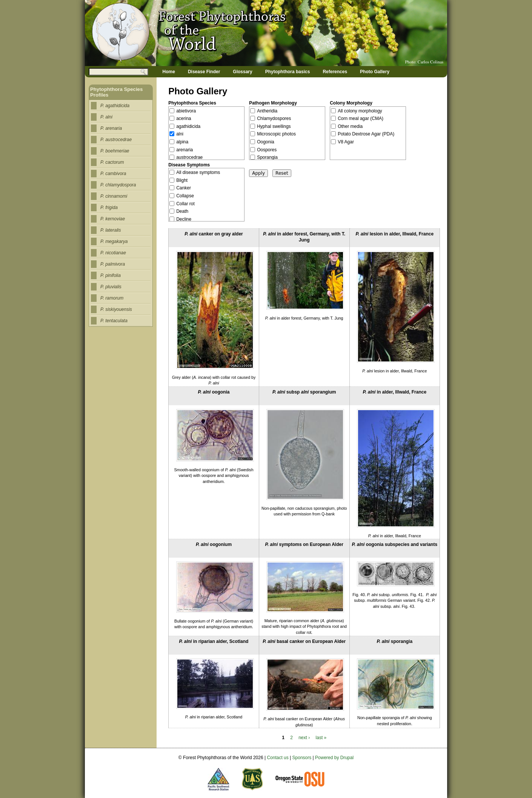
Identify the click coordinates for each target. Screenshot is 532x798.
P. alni (106, 117)
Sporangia (267, 157)
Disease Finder (204, 72)
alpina (182, 142)
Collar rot (185, 204)
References (335, 72)
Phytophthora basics (288, 72)
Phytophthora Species (192, 103)
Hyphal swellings (274, 126)
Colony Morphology (351, 103)
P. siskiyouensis (116, 309)
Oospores (267, 150)
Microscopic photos (276, 134)
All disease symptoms (198, 172)
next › (304, 738)
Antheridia (267, 111)
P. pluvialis (111, 287)
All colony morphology (360, 111)
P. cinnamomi (114, 196)
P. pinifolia (111, 275)
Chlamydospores (274, 118)
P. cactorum (112, 162)
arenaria (185, 150)
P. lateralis (111, 230)
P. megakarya (114, 241)
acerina (184, 118)
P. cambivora (113, 174)
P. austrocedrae (116, 140)
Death (182, 211)
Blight (182, 180)
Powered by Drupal (334, 758)
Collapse (185, 196)
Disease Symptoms (189, 165)
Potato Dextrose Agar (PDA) (366, 134)
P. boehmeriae (115, 151)
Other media (350, 126)
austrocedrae (189, 157)
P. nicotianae (113, 253)
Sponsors (302, 758)
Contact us (278, 758)
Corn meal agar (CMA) (361, 118)
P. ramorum (112, 298)
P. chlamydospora (118, 185)
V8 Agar (346, 142)
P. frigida (109, 208)
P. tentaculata (114, 321)
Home (169, 72)
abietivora (186, 111)
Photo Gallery (375, 72)
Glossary (242, 72)
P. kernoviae (113, 219)
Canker (184, 188)
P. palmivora (113, 264)
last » (321, 738)
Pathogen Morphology (273, 103)
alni (180, 134)
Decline (184, 219)
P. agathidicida (115, 106)
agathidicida (188, 126)
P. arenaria (111, 128)
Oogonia (265, 142)
